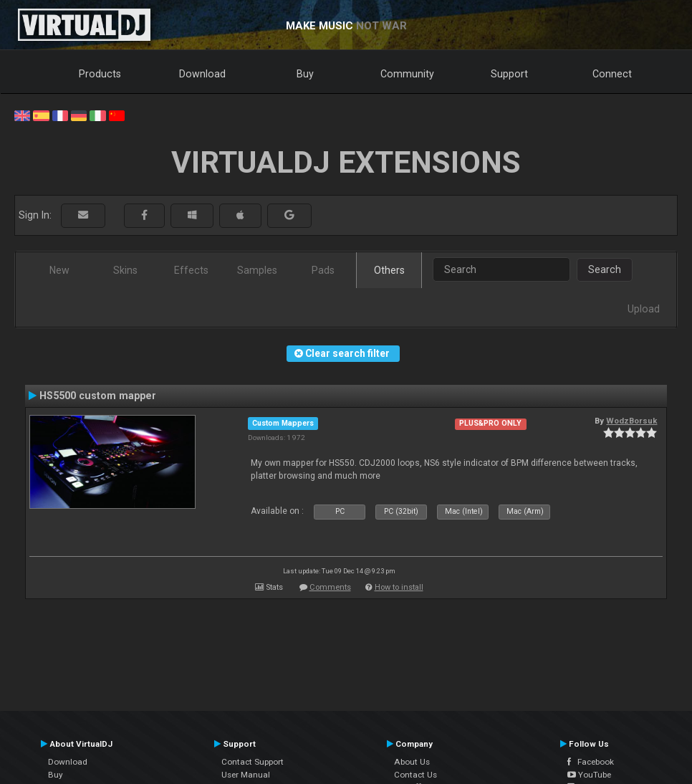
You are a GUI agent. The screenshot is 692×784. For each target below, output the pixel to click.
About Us (412, 762)
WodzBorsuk (631, 421)
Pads (323, 270)
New (59, 270)
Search (605, 269)
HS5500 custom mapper (98, 396)
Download (202, 74)
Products (100, 74)
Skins (125, 270)
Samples (257, 270)
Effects (191, 270)
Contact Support (253, 762)
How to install (399, 587)
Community (407, 74)
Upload (644, 309)
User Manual (246, 775)
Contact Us (415, 775)
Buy (305, 74)
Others (389, 270)
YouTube (589, 775)
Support (509, 74)
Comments (330, 587)
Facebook (591, 762)
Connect (612, 74)
